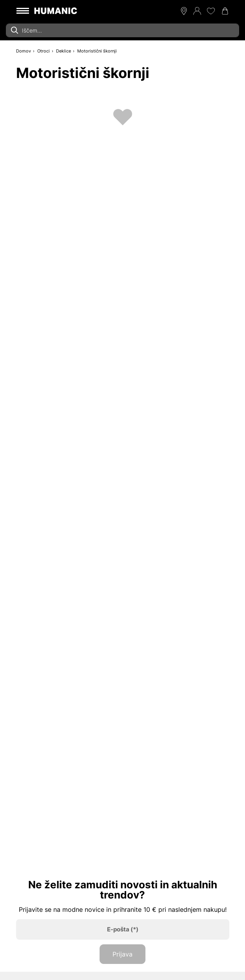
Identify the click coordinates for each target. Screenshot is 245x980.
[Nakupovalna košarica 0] (225, 11)
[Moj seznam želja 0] (211, 11)
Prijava (122, 954)
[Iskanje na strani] (122, 30)
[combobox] (122, 30)
